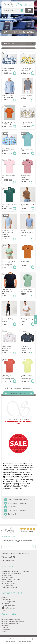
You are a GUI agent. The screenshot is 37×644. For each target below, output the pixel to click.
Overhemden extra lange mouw (13, 621)
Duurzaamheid (7, 581)
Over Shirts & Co (7, 577)
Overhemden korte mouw (11, 623)
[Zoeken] (14, 10)
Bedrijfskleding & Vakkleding (11, 573)
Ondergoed (5, 625)
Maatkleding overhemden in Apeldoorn (15, 571)
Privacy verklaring (11, 642)
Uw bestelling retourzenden (11, 579)
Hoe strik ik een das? (9, 583)
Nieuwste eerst (19, 44)
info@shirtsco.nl (10, 608)
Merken (4, 631)
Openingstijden (7, 575)
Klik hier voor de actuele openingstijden (15, 553)
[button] (26, 4)
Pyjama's (5, 627)
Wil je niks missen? (8, 585)
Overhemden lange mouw (11, 619)
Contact (4, 610)
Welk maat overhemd (9, 587)
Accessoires (6, 629)
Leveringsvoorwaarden (24, 642)
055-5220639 (10, 606)
